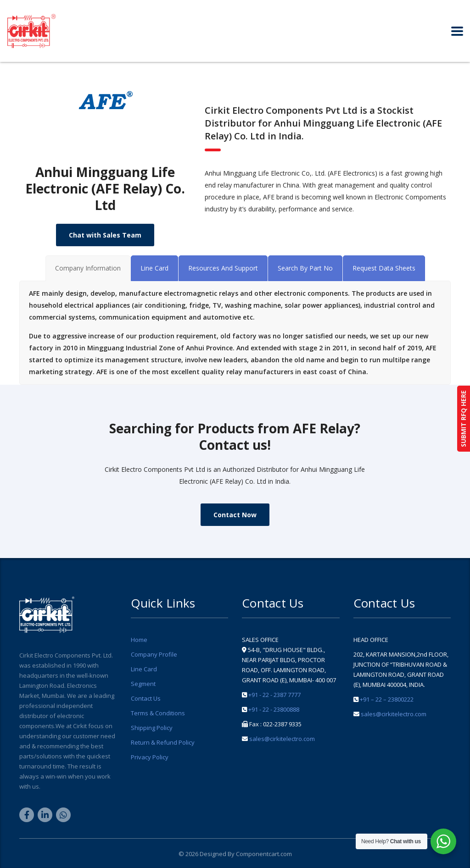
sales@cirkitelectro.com (282, 739)
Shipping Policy (152, 728)
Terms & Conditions (158, 713)
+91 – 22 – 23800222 (387, 699)
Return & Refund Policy (163, 742)
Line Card (144, 669)
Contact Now (235, 515)
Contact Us (146, 698)
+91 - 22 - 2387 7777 (274, 695)
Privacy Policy (150, 757)
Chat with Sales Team (105, 235)
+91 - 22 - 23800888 (274, 709)
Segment (143, 684)
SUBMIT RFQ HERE (463, 419)
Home (139, 640)
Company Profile (154, 654)
